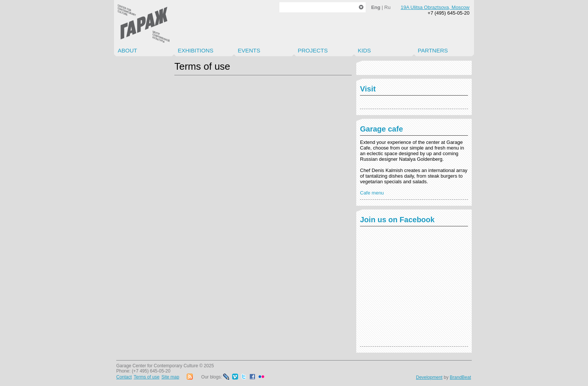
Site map (170, 377)
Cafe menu (372, 193)
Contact (124, 377)
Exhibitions (196, 50)
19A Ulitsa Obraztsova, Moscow (435, 7)
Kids (364, 50)
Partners (433, 50)
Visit (368, 89)
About (127, 50)
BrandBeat (460, 377)
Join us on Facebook (397, 220)
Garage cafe (382, 129)
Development (429, 377)
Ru (388, 7)
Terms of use (146, 377)
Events (249, 50)
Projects (313, 50)
